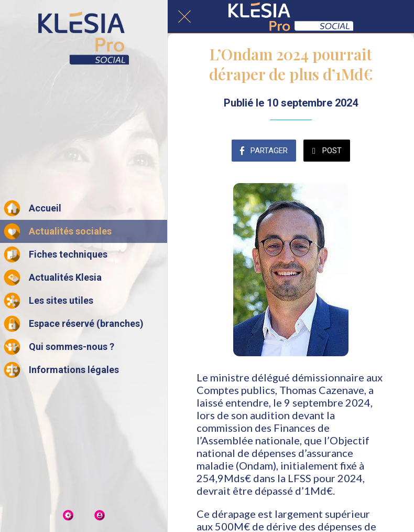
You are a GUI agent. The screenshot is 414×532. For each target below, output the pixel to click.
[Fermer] (184, 17)
